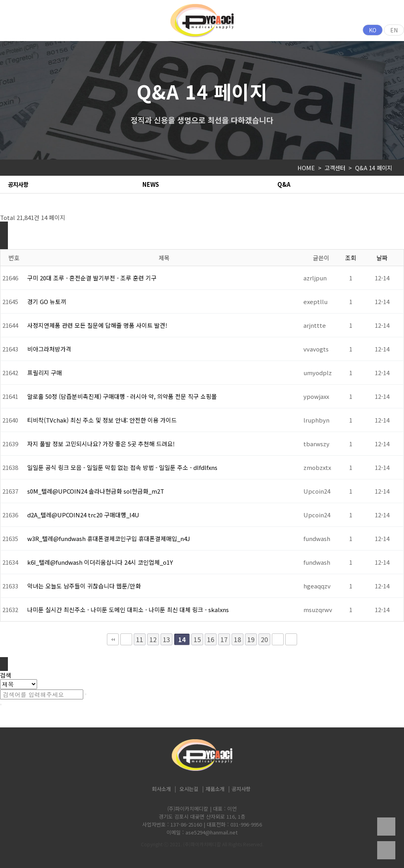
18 (238, 639)
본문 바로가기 (0, 0)
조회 (351, 258)
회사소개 (161, 789)
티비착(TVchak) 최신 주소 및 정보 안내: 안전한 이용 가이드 (102, 420)
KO (373, 30)
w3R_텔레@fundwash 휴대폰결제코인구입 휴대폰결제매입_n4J (109, 538)
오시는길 (189, 789)
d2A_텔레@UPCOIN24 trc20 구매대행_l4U (83, 515)
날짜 (382, 258)
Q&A (284, 184)
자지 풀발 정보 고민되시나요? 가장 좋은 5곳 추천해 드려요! (101, 444)
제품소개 (215, 789)
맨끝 (291, 639)
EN (394, 30)
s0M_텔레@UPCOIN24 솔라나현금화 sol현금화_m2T (96, 491)
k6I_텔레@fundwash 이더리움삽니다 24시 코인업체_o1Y (100, 562)
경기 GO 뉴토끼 (47, 302)
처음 (113, 639)
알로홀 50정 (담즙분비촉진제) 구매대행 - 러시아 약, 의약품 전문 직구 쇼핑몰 (122, 396)
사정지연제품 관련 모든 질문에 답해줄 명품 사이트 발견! (97, 325)
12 (153, 639)
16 (211, 639)
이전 (126, 639)
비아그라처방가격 (49, 349)
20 (264, 639)
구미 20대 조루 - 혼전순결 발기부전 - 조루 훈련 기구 (92, 278)
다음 (278, 639)
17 (224, 639)
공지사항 (18, 184)
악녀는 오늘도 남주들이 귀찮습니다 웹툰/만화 (84, 586)
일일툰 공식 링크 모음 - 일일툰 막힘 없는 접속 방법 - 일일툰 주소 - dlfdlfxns (122, 467)
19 (251, 639)
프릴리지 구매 (45, 373)
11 (140, 639)
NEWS (151, 184)
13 (166, 639)
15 (197, 639)
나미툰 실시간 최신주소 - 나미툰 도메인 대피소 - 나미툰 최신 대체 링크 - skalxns (128, 610)
